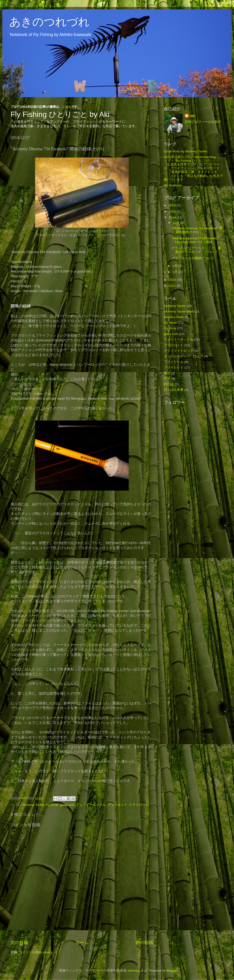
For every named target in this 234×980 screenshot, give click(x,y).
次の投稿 (19, 942)
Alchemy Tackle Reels (179, 311)
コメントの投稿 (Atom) (36, 952)
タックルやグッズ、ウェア (183, 356)
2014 (173, 217)
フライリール (174, 362)
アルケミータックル (91, 805)
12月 (176, 223)
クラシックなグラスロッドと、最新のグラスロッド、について (196, 250)
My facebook (173, 185)
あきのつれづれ (49, 22)
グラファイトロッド (179, 351)
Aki (192, 116)
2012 (173, 286)
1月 (175, 272)
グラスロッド (117, 805)
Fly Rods (52, 805)
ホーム (82, 942)
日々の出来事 (174, 390)
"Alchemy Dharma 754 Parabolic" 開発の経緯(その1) (197, 230)
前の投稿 (144, 942)
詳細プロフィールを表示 (203, 122)
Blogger (172, 971)
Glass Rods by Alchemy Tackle (185, 151)
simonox (134, 971)
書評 (167, 373)
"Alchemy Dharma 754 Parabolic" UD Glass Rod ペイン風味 (195, 240)
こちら (67, 107)
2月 (175, 266)
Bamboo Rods (174, 317)
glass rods (67, 805)
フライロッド (139, 805)
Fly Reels (170, 323)
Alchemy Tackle (33, 805)
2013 (173, 280)
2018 (173, 205)
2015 (173, 211)
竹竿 (167, 379)
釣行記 (169, 384)
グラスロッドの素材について (193, 258)
